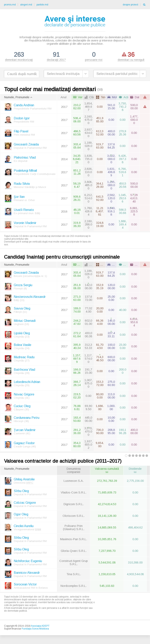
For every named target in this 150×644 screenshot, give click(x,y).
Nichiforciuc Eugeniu (28, 562)
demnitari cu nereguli (131, 56)
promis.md (10, 5)
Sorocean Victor (25, 585)
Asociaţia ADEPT (40, 627)
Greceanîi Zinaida (26, 145)
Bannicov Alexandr (27, 573)
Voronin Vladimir (25, 224)
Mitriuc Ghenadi (25, 321)
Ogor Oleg (21, 515)
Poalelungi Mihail (25, 171)
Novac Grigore (24, 395)
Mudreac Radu (24, 358)
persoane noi (94, 56)
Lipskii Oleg (22, 334)
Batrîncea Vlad (24, 370)
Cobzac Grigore (25, 503)
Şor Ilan (19, 198)
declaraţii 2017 (56, 56)
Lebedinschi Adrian (27, 383)
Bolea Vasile (23, 345)
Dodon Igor (22, 119)
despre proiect (130, 5)
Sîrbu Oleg (21, 492)
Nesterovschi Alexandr (30, 297)
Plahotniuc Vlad (25, 158)
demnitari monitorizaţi (19, 56)
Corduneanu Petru (27, 418)
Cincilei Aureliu (24, 527)
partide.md (42, 5)
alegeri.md (26, 5)
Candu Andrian (24, 106)
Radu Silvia (22, 184)
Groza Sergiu (23, 286)
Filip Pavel (21, 132)
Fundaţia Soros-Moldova (35, 630)
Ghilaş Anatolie (24, 480)
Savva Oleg (22, 309)
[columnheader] (28, 98)
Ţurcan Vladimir (25, 431)
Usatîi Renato (24, 211)
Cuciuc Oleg (22, 407)
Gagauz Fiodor (24, 444)
